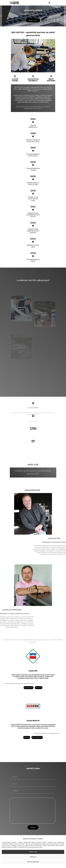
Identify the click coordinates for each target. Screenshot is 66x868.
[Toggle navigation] (54, 3)
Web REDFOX (37, 737)
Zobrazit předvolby (33, 862)
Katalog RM (29, 688)
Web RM (39, 688)
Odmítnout (33, 857)
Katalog (27, 737)
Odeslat (33, 827)
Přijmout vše (33, 852)
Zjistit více (33, 20)
